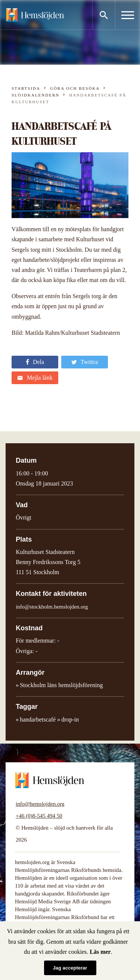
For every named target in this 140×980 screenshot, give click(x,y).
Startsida (26, 88)
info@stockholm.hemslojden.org (52, 607)
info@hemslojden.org (40, 804)
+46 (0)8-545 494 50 (39, 816)
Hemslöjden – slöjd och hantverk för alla (35, 15)
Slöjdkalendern (35, 95)
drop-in (70, 719)
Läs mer (100, 952)
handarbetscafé (38, 719)
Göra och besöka (75, 88)
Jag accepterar (70, 968)
